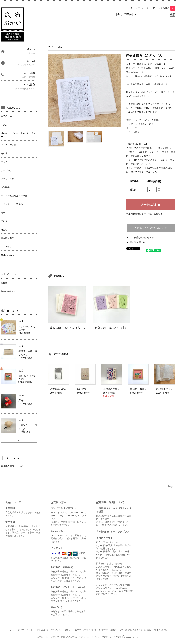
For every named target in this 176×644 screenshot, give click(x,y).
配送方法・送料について (111, 630)
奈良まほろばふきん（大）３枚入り (72, 328)
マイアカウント (141, 8)
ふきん (60, 47)
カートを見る (166, 8)
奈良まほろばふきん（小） (111, 328)
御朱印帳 (81, 389)
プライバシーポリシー (62, 630)
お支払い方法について (86, 630)
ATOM (164, 630)
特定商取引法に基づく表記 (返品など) (145, 214)
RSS (156, 630)
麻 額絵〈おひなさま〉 (142, 389)
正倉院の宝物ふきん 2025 (118, 389)
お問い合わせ (42, 630)
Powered (117, 637)
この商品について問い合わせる (151, 228)
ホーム (12, 630)
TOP (51, 47)
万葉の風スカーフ (60, 389)
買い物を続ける (137, 242)
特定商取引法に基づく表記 (138, 630)
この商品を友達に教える (142, 237)
